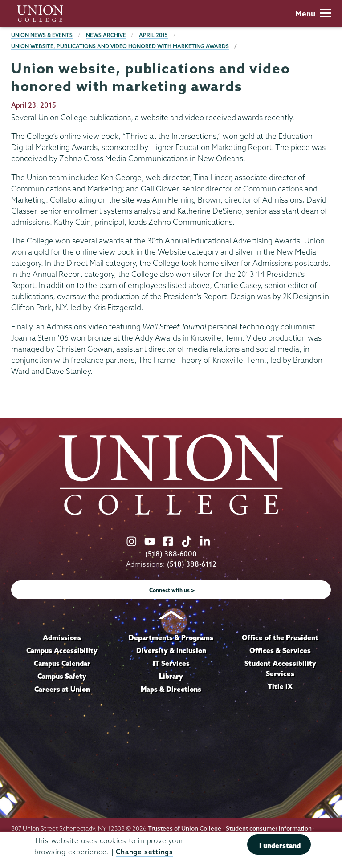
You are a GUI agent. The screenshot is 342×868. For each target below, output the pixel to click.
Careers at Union (62, 689)
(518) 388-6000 (171, 554)
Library (171, 676)
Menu (313, 14)
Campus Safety (62, 676)
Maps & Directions (171, 689)
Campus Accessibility (62, 650)
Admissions (62, 637)
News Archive (106, 35)
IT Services (171, 663)
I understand (280, 845)
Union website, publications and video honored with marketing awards (120, 46)
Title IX (280, 686)
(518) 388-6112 (192, 564)
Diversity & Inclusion (171, 650)
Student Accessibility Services (280, 669)
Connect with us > (172, 590)
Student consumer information (269, 828)
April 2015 (153, 35)
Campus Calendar (62, 663)
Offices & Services (280, 650)
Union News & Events (42, 35)
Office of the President (280, 637)
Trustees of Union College (185, 828)
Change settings (144, 852)
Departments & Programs (171, 637)
